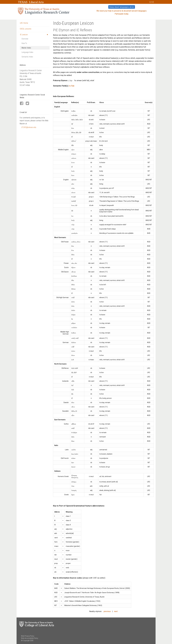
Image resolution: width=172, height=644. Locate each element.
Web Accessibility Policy (30, 638)
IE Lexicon (24, 35)
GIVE (152, 2)
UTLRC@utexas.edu (29, 127)
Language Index (27, 52)
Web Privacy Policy (28, 636)
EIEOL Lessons (26, 29)
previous (107, 611)
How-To (24, 43)
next (116, 611)
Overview (25, 39)
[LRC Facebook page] (23, 104)
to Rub (72, 86)
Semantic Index (27, 57)
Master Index (26, 48)
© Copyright (25, 641)
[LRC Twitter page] (28, 104)
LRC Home (24, 23)
